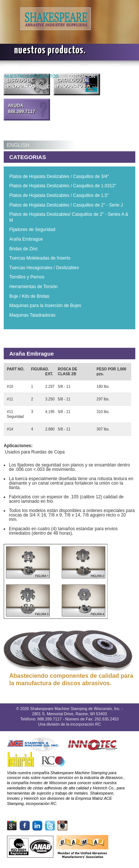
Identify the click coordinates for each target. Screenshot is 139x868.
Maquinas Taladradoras (32, 315)
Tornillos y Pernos (27, 277)
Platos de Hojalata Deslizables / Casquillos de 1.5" (59, 195)
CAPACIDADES (105, 66)
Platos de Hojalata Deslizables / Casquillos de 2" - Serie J (66, 205)
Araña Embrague (26, 239)
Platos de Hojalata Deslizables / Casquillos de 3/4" (59, 176)
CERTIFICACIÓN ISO (68, 87)
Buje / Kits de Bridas (29, 296)
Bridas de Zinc (24, 249)
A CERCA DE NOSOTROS (54, 66)
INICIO (11, 66)
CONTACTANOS (21, 87)
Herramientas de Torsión (34, 287)
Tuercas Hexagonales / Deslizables (44, 268)
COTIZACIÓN (81, 76)
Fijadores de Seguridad (32, 230)
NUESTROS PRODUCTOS (32, 76)
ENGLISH (18, 145)
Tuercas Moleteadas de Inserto (40, 258)
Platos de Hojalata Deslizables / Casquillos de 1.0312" (63, 186)
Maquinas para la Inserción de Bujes (45, 306)
